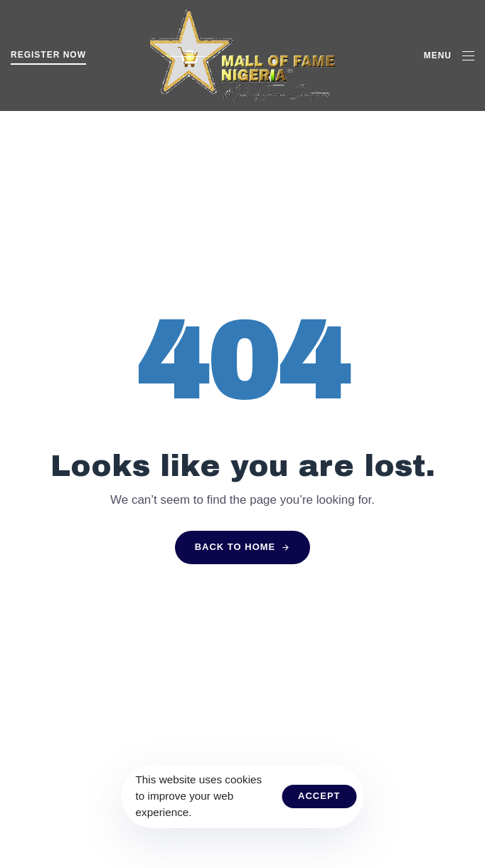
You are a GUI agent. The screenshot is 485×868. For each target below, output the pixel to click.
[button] (449, 55)
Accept (319, 796)
